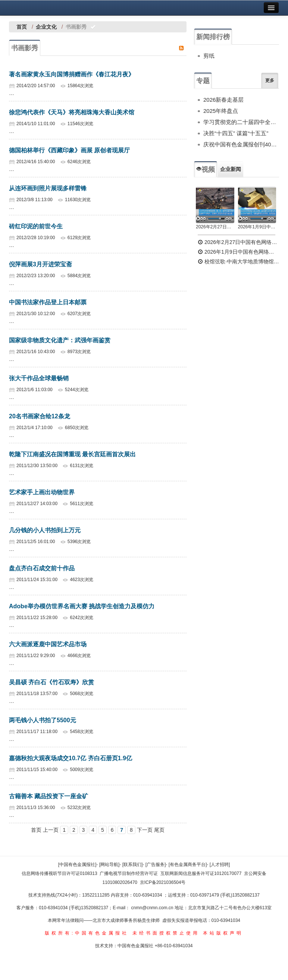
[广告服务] (156, 865)
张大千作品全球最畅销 (39, 378)
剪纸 (209, 56)
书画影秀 (25, 48)
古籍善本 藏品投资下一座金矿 (48, 796)
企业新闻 (231, 169)
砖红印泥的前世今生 (36, 226)
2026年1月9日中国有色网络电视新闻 (257, 227)
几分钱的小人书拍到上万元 (45, 530)
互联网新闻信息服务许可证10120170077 (201, 873)
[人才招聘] (220, 865)
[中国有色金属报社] (77, 865)
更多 (270, 80)
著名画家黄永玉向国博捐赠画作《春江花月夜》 (72, 74)
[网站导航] (109, 865)
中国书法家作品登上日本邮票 (48, 302)
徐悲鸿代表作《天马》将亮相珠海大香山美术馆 (72, 112)
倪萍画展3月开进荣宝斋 (40, 264)
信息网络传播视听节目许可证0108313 (60, 873)
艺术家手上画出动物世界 (42, 492)
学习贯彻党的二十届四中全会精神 (241, 122)
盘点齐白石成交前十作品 (42, 568)
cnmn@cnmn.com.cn (153, 908)
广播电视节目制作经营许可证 (129, 873)
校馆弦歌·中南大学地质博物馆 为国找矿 (238, 261)
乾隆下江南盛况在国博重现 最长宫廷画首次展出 (72, 454)
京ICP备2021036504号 (163, 882)
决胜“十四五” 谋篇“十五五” (236, 133)
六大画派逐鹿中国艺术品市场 (48, 644)
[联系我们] (133, 865)
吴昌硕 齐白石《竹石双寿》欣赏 (51, 682)
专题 (203, 81)
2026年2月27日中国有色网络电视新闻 (215, 227)
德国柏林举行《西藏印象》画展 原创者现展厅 (69, 150)
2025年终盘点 (221, 111)
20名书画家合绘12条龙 (40, 416)
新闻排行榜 (213, 37)
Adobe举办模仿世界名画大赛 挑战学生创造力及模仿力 (82, 606)
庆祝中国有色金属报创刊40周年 (241, 144)
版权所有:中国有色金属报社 (87, 933)
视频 (206, 169)
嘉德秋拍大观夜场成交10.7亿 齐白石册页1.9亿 (71, 758)
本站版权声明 (223, 933)
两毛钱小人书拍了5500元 (43, 720)
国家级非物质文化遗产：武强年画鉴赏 (60, 340)
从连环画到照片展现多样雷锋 (48, 188)
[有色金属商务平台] (188, 865)
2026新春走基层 (223, 100)
